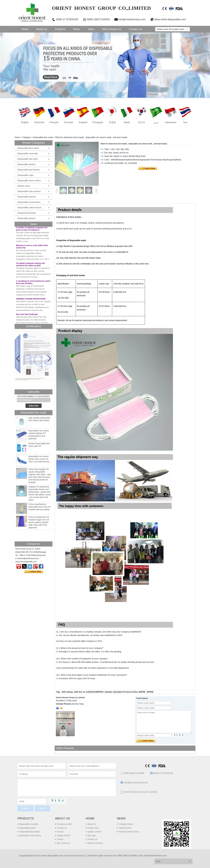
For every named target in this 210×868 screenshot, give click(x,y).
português (98, 122)
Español (83, 122)
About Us (42, 29)
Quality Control (64, 835)
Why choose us (112, 29)
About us (62, 818)
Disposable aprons (27, 197)
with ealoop (67, 692)
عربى (156, 122)
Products (60, 29)
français (54, 122)
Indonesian (171, 122)
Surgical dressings (27, 213)
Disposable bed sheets (29, 170)
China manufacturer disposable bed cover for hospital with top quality (40, 507)
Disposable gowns (26, 164)
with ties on (80, 692)
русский (68, 122)
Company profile (64, 824)
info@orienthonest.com (132, 19)
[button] (49, 359)
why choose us (64, 843)
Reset (42, 808)
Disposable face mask (43, 137)
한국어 (141, 122)
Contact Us (136, 29)
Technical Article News (129, 832)
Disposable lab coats (28, 159)
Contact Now (34, 571)
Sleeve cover (24, 186)
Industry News (125, 828)
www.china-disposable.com (170, 19)
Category (26, 137)
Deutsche (39, 122)
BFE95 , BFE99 (146, 692)
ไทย (185, 122)
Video (91, 29)
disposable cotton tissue (29, 208)
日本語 (112, 122)
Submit (26, 808)
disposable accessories (29, 202)
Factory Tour (93, 828)
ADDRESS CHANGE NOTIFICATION (31, 300)
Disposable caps (26, 175)
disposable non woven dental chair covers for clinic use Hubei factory (39, 459)
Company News (126, 824)
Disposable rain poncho (29, 191)
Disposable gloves (26, 218)
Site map (91, 835)
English (25, 122)
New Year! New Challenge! (27, 315)
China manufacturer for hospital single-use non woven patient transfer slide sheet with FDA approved (39, 522)
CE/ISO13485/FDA (95, 692)
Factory (60, 832)
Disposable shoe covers (29, 181)
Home (25, 29)
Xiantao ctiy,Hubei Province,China (121, 692)
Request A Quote (95, 843)
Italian (127, 122)
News (76, 29)
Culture (60, 839)
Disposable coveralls (28, 154)
